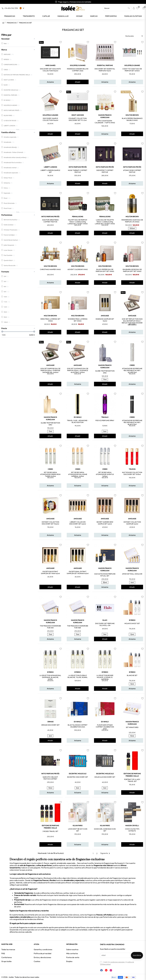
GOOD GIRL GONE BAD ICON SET (105, 830)
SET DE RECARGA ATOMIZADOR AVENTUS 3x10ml (105, 474)
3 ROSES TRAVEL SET (50, 831)
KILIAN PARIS (78, 826)
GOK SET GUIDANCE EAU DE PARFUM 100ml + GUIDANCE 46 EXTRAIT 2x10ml (78, 370)
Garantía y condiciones (43, 949)
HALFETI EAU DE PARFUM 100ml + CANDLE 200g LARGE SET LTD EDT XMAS (78, 222)
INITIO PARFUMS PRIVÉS (78, 167)
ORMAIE (50, 722)
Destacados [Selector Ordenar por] (134, 36)
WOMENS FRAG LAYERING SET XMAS (78, 320)
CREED (132, 365)
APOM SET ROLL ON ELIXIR (132, 574)
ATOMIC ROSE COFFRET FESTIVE (132, 171)
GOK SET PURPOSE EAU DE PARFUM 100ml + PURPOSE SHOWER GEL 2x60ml (50, 370)
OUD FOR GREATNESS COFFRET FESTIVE (50, 221)
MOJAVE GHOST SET (132, 623)
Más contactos (72, 953)
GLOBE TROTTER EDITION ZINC (105, 372)
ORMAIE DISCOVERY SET (50, 725)
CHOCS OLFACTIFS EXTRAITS (132, 830)
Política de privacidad (42, 953)
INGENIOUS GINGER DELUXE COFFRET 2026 (78, 70)
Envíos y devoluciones (42, 957)
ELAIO (105, 620)
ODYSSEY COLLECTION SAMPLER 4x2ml (132, 523)
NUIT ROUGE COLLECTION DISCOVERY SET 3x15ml (132, 473)
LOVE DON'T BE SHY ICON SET (78, 830)
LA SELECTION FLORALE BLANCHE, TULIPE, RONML (78, 676)
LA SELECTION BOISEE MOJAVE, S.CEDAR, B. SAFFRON (105, 677)
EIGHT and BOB (78, 115)
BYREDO (132, 620)
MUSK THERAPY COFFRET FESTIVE (78, 171)
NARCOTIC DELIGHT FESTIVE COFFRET (50, 778)
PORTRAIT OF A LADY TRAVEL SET (132, 780)
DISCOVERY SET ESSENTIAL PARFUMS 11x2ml (105, 70)
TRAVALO (105, 417)
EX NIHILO (78, 417)
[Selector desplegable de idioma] (22, 8)
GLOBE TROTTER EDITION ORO (50, 424)
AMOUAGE (105, 316)
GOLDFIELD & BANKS (78, 65)
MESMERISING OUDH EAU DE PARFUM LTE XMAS (132, 221)
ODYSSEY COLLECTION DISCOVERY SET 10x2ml (50, 523)
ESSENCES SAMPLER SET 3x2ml (105, 320)
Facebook (101, 970)
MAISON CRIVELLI (132, 826)
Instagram (111, 970)
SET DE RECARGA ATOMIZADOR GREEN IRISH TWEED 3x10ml (50, 474)
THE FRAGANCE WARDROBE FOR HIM (50, 627)
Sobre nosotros (72, 949)
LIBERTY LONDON (50, 167)
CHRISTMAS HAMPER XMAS (50, 269)
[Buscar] (117, 8)
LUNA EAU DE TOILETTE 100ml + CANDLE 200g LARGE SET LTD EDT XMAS (105, 222)
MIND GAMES (50, 65)
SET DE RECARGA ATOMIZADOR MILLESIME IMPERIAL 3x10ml (78, 474)
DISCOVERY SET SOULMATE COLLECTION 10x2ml (50, 70)
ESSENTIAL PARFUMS (105, 65)
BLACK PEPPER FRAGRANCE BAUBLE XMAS (132, 119)
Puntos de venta (73, 957)
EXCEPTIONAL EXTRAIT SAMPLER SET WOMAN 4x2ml (78, 572)
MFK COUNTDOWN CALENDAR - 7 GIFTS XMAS (105, 122)
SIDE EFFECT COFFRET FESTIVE (105, 171)
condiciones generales (117, 962)
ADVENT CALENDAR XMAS (78, 269)
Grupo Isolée (6, 961)
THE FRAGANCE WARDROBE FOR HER (78, 627)
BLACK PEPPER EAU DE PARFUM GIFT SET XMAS (105, 270)
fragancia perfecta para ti (114, 863)
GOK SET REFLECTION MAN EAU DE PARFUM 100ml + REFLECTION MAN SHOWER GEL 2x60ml (132, 322)
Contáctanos (7, 957)
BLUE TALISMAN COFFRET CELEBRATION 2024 (78, 726)
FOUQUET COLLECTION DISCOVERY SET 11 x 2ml (78, 119)
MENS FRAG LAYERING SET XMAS (50, 320)
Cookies (37, 961)
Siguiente (106, 853)
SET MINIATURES (132, 727)
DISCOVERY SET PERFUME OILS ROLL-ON (105, 624)
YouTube (106, 970)
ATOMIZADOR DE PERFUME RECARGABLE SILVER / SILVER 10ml (132, 370)
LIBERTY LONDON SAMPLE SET (50, 171)
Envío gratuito (73, 2)
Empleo (69, 961)
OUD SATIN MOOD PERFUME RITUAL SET (105, 575)
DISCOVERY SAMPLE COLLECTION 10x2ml (50, 119)
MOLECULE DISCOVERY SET (105, 777)
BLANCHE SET (132, 675)
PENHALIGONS (78, 217)
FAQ (3, 953)
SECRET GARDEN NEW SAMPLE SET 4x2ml (105, 523)
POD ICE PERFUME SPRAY (105, 420)
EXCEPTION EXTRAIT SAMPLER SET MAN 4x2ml (50, 572)
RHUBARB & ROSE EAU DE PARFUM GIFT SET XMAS (132, 270)
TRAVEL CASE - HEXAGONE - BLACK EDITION (78, 421)
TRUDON (132, 469)
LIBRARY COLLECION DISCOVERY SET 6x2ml (78, 523)
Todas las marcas (8, 949)
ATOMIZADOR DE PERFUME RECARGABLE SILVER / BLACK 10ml (132, 422)
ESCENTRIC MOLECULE (78, 774)
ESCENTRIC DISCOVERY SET (78, 777)
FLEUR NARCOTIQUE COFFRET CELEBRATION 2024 (105, 727)
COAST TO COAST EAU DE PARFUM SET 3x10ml (132, 70)
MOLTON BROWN (132, 115)
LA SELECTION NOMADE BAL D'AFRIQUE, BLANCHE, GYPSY (50, 677)
